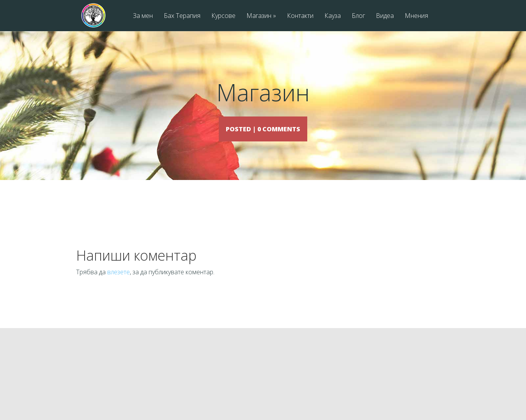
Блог (358, 16)
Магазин (261, 16)
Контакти (300, 16)
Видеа (385, 16)
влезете (119, 283)
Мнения (416, 16)
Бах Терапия (182, 16)
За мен (143, 16)
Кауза (333, 16)
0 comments (286, 128)
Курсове (223, 16)
